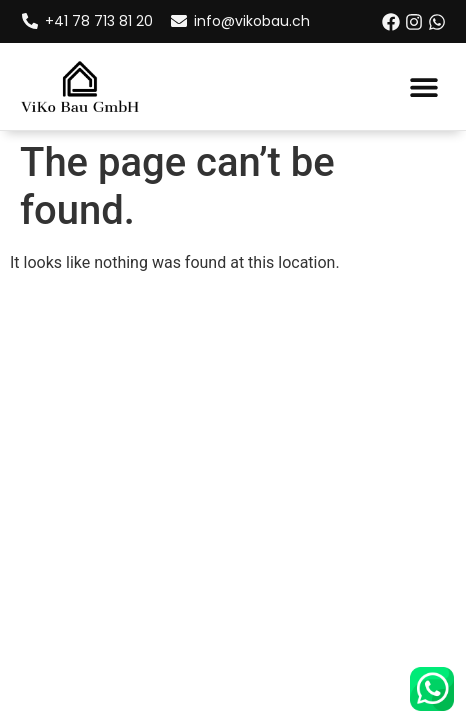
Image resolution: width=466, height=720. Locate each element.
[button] (423, 86)
